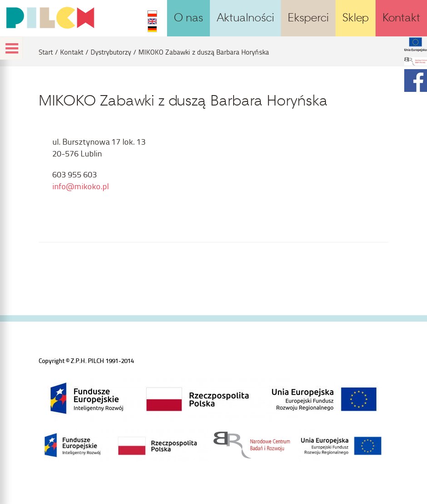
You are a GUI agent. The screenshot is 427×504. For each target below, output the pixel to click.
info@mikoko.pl (81, 186)
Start (46, 52)
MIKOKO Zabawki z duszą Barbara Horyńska (204, 52)
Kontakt (72, 52)
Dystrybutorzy (111, 52)
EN (152, 21)
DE (152, 29)
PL (152, 14)
